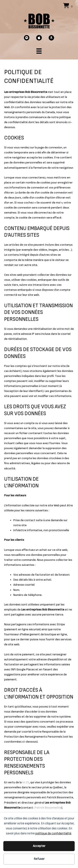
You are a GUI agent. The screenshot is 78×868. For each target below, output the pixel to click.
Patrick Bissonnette (48, 808)
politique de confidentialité (53, 833)
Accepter (39, 846)
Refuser (39, 859)
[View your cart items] (69, 6)
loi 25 (26, 782)
